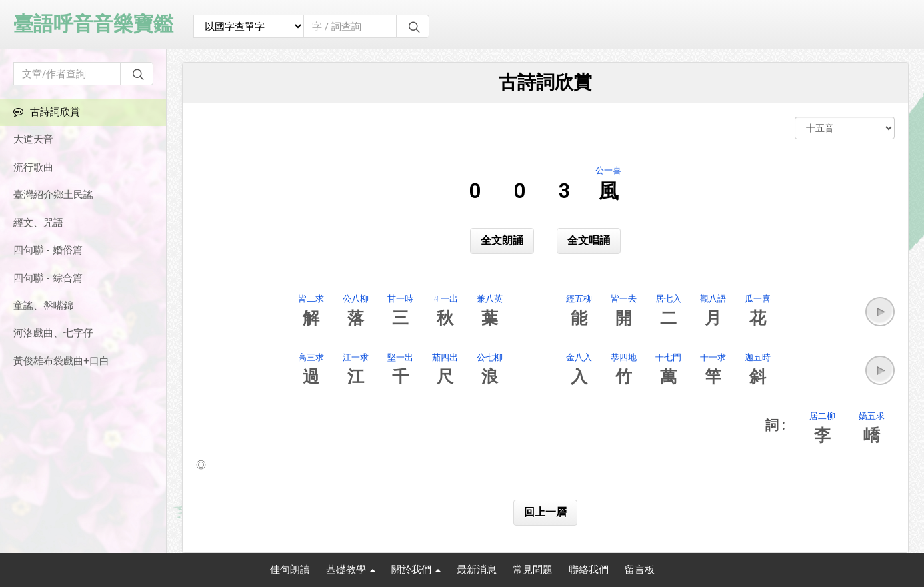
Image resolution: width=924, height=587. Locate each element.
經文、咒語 (38, 223)
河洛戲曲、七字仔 (53, 333)
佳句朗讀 (290, 570)
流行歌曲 (33, 167)
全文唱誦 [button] (589, 240)
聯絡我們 (589, 570)
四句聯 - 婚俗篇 (48, 250)
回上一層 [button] (545, 512)
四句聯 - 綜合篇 (48, 278)
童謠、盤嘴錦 (43, 306)
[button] (880, 312)
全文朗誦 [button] (502, 240)
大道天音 (33, 139)
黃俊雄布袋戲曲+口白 (61, 361)
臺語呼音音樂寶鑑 (93, 24)
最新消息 (477, 570)
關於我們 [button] (416, 570)
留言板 (640, 570)
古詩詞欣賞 (47, 112)
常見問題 (533, 570)
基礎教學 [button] (351, 570)
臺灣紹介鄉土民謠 (53, 195)
